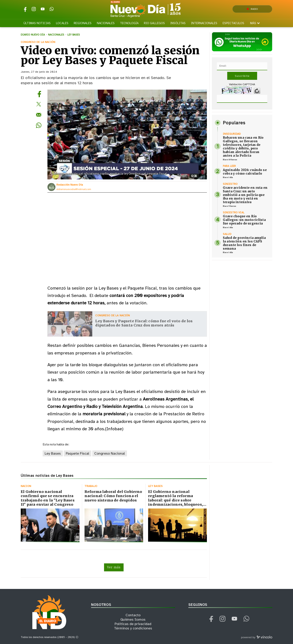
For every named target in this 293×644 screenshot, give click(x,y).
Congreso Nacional (110, 453)
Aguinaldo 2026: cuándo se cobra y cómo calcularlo (245, 172)
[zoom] (127, 135)
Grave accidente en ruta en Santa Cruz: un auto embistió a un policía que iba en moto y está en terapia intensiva (245, 195)
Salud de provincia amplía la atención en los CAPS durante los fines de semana (244, 243)
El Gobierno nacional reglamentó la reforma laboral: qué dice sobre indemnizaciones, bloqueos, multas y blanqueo (176, 500)
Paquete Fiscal (78, 453)
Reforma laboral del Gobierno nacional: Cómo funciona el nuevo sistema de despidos (113, 496)
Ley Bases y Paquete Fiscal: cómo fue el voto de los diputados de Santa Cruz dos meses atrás (144, 323)
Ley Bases (53, 453)
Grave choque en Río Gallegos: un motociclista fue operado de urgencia (244, 220)
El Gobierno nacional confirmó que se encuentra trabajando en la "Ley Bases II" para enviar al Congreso (48, 498)
